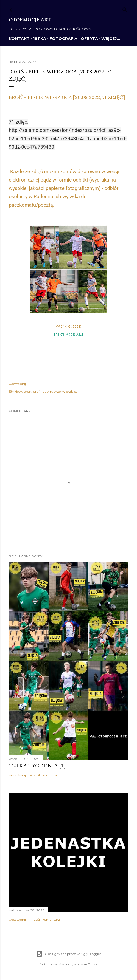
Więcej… (111, 39)
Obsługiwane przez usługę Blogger (68, 954)
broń (27, 391)
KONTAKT (19, 39)
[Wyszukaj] (125, 9)
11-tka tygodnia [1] (37, 766)
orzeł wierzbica (66, 391)
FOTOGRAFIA (63, 39)
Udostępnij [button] (17, 384)
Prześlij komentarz (45, 775)
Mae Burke (89, 964)
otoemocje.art (30, 20)
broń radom (43, 391)
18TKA (40, 39)
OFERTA (89, 39)
